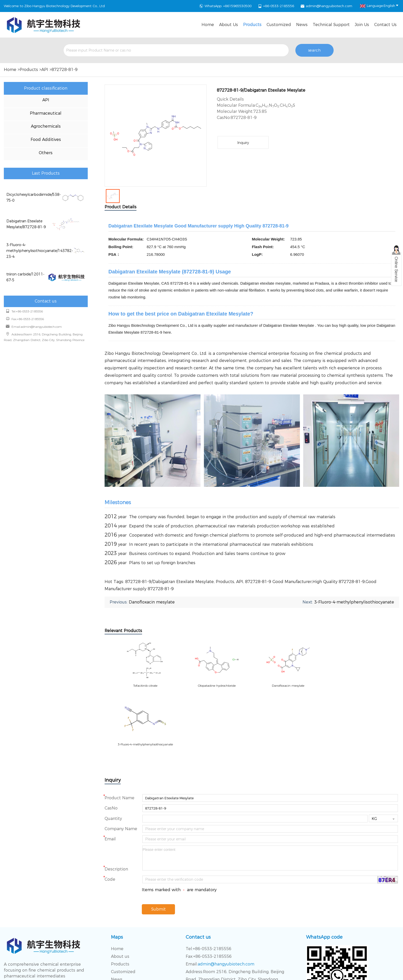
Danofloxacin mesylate (152, 602)
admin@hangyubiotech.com (329, 6)
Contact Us (385, 25)
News (302, 25)
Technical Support (331, 25)
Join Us (362, 25)
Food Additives (46, 140)
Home (208, 25)
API (45, 70)
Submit (159, 850)
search (314, 50)
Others (46, 153)
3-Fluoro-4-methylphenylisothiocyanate (354, 602)
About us (229, 25)
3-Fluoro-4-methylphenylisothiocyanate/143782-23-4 (40, 251)
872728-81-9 (65, 70)
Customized (279, 25)
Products (252, 25)
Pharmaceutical (46, 113)
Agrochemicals (46, 126)
